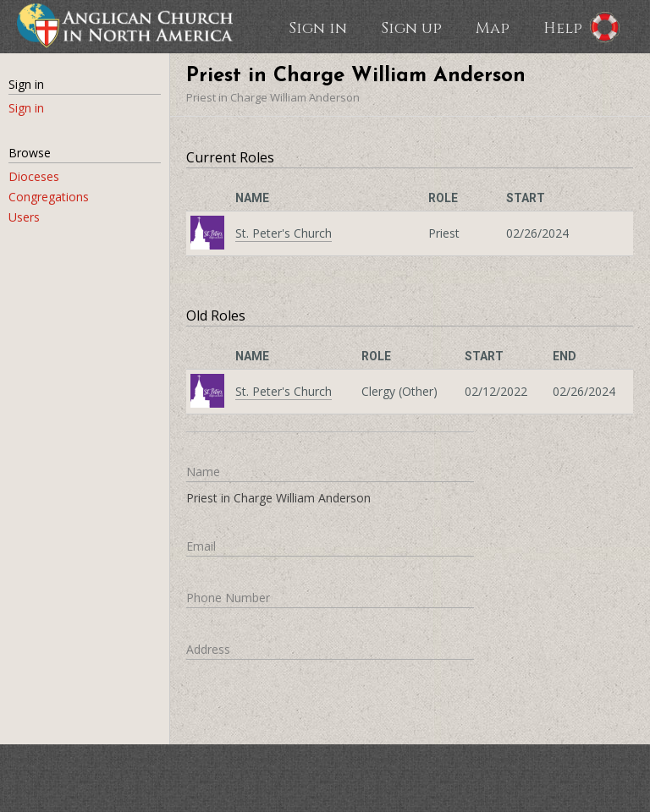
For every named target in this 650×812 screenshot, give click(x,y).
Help (563, 27)
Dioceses (34, 176)
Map (493, 27)
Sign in (318, 27)
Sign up (411, 27)
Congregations (49, 197)
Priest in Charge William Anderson (273, 97)
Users (24, 217)
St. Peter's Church (284, 233)
